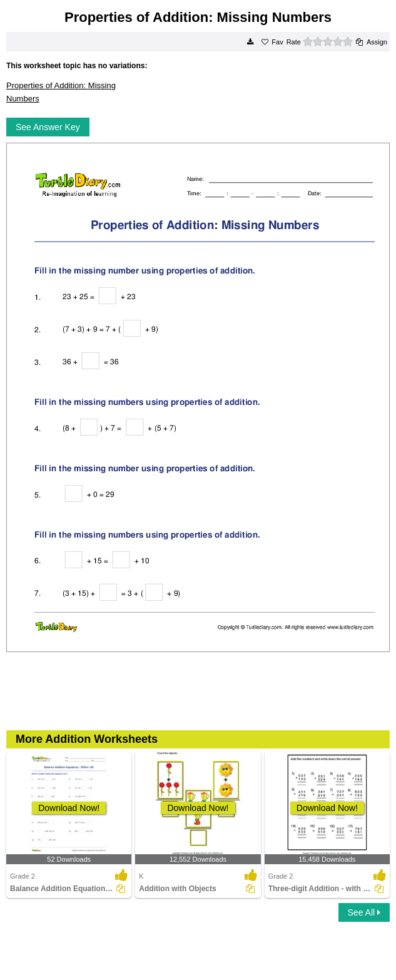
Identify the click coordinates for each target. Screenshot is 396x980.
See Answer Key (48, 127)
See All (364, 912)
